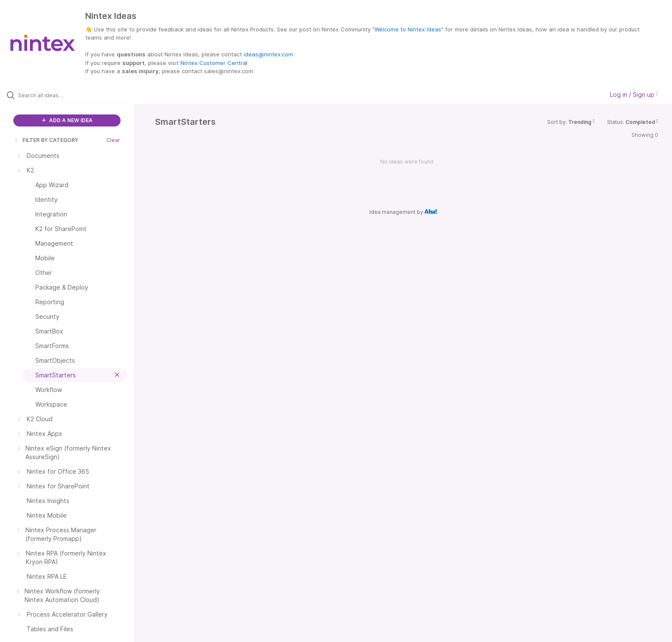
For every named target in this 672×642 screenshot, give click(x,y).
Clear (113, 140)
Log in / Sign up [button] (634, 94)
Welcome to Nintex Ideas (408, 29)
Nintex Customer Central (214, 63)
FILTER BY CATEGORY (46, 140)
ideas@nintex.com (268, 54)
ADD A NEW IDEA (67, 120)
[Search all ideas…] (78, 95)
